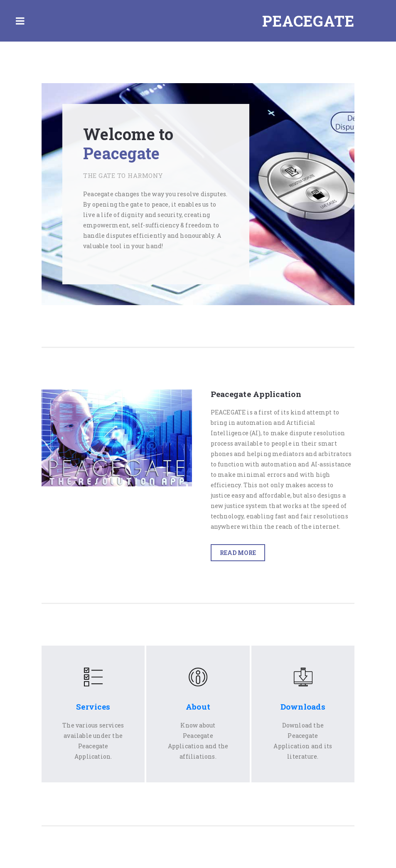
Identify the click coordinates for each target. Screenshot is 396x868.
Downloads (303, 706)
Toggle (20, 21)
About (198, 706)
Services (93, 706)
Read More (238, 553)
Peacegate (308, 21)
